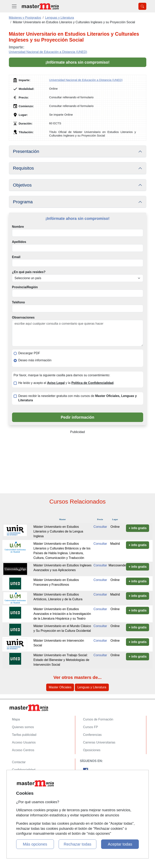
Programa (23, 202)
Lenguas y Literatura (92, 687)
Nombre (18, 227)
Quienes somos (23, 727)
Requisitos (23, 168)
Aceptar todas (120, 844)
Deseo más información (35, 360)
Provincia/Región (25, 287)
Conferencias (92, 735)
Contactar (19, 762)
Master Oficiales (60, 687)
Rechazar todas (77, 844)
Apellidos (19, 242)
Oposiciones (92, 750)
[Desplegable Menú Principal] (14, 6)
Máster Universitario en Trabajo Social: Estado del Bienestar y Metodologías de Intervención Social (61, 660)
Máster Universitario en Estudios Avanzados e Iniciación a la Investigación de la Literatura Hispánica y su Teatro (62, 614)
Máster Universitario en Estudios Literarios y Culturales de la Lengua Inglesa (58, 531)
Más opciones (35, 844)
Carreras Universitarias (99, 742)
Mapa (16, 719)
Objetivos (22, 185)
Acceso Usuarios (24, 742)
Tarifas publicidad (24, 735)
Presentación (26, 151)
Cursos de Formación (98, 719)
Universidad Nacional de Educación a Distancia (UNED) (48, 52)
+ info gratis (138, 528)
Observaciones (23, 317)
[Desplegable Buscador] (142, 6)
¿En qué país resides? (29, 272)
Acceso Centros (23, 750)
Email (16, 257)
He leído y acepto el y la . (66, 383)
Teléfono (18, 302)
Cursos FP (91, 727)
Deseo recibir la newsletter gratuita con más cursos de (78, 398)
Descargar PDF (29, 353)
